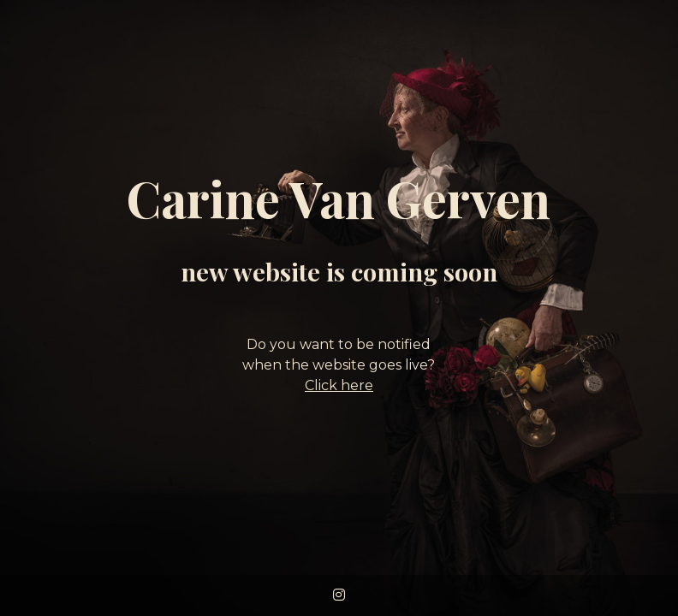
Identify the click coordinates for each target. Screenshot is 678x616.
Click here (339, 385)
